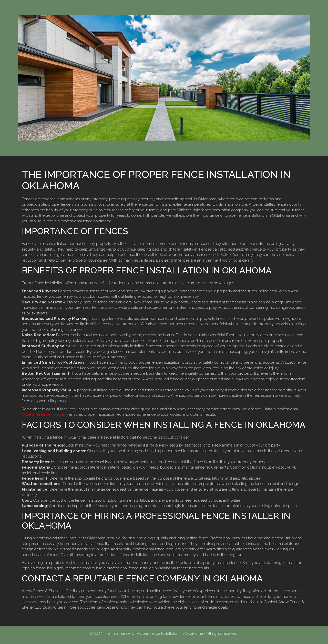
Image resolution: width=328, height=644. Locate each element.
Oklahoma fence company (45, 414)
